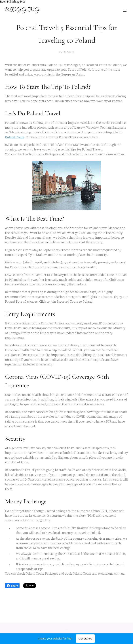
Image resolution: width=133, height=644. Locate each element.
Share (12, 586)
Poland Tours (15, 137)
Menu (125, 10)
